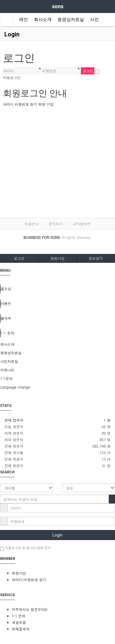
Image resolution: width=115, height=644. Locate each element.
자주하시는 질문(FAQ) (30, 609)
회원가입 (57, 258)
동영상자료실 (71, 19)
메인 (24, 19)
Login (57, 535)
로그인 (19, 258)
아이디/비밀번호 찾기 (29, 579)
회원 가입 (46, 104)
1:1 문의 (19, 616)
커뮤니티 (7, 370)
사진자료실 (9, 361)
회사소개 (43, 19)
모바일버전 (82, 224)
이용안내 (32, 224)
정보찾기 (96, 258)
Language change (15, 387)
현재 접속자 (14, 420)
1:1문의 (6, 378)
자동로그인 (12, 78)
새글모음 (19, 622)
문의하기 (56, 224)
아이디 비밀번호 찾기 (20, 104)
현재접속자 (21, 629)
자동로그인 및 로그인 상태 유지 (25, 548)
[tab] (57, 344)
